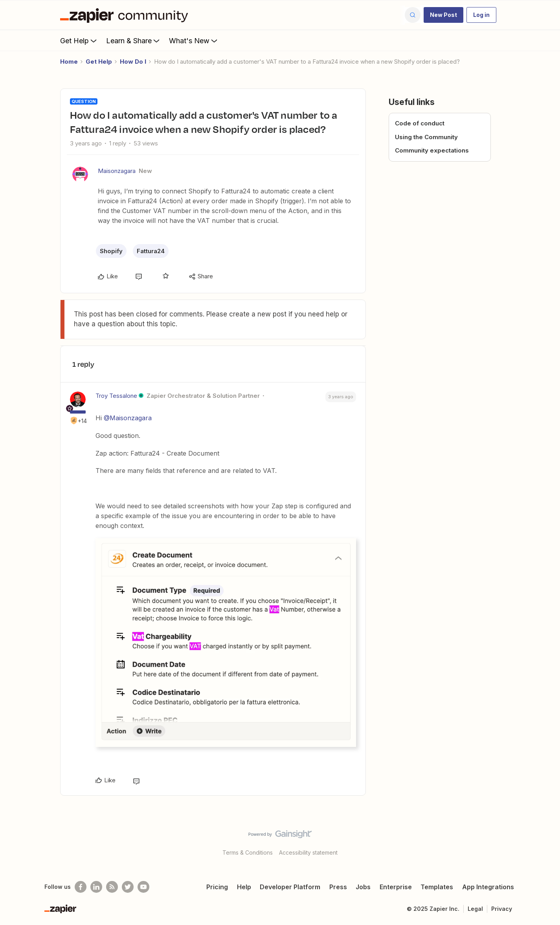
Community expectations (432, 150)
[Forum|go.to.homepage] (126, 15)
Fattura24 (151, 251)
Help (244, 887)
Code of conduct (420, 123)
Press (338, 887)
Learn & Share (134, 40)
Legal (475, 909)
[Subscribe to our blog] (112, 887)
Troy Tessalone (116, 396)
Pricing (217, 887)
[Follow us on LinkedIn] (96, 887)
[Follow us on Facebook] (81, 887)
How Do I (133, 62)
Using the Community (426, 137)
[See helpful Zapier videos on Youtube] (143, 887)
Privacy (502, 909)
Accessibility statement (308, 852)
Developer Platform (290, 887)
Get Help (79, 40)
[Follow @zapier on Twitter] (128, 887)
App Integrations (488, 887)
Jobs (363, 887)
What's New (194, 40)
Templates (437, 887)
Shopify (111, 251)
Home (69, 62)
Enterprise (396, 887)
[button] (443, 15)
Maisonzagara (117, 171)
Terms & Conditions (248, 852)
